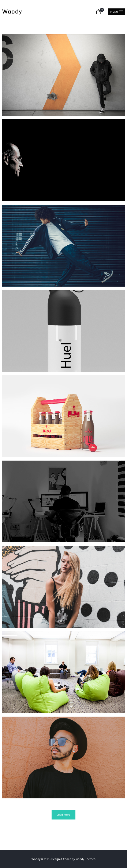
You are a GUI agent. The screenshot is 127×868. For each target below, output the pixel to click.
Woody (12, 12)
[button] (117, 12)
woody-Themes (85, 859)
